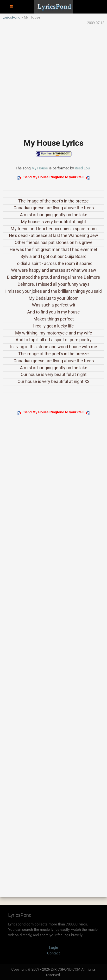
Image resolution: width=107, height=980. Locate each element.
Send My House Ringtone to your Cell (53, 177)
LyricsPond (11, 17)
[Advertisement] (53, 79)
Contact (53, 953)
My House (40, 168)
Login (53, 948)
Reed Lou (82, 168)
